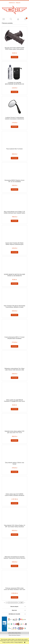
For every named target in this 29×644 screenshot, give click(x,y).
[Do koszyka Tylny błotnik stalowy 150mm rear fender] (14, 472)
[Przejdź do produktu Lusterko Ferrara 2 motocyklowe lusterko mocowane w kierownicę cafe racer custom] (14, 107)
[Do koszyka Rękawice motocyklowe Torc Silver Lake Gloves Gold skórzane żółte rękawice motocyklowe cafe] (14, 378)
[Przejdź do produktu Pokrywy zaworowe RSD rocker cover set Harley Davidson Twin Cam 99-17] (14, 579)
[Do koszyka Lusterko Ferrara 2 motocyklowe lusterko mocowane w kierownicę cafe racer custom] (14, 127)
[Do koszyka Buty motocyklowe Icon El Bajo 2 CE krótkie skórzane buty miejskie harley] (14, 221)
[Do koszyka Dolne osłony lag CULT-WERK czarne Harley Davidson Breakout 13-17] (14, 503)
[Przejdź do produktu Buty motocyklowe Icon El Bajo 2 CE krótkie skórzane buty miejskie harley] (14, 203)
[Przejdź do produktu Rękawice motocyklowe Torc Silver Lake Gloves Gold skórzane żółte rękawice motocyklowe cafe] (14, 360)
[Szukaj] (11, 19)
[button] (4, 19)
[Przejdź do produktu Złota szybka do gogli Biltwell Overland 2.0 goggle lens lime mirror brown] (14, 391)
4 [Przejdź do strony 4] (14, 603)
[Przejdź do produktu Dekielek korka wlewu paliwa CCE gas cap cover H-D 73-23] (14, 422)
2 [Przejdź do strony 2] (9, 603)
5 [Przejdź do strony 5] (16, 603)
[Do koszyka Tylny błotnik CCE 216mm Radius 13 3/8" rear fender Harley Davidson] (14, 535)
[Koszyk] (25, 19)
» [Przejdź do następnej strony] (25, 603)
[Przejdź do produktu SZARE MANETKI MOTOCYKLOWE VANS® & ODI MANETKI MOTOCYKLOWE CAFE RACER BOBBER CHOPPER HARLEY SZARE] (14, 266)
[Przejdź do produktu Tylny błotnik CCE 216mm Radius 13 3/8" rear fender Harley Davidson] (14, 517)
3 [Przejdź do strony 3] (11, 603)
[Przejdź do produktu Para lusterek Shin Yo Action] (14, 140)
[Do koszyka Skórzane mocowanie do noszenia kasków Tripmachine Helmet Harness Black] (14, 566)
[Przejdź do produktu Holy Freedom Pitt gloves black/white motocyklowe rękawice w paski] (14, 297)
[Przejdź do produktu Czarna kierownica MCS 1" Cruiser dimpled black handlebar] (14, 328)
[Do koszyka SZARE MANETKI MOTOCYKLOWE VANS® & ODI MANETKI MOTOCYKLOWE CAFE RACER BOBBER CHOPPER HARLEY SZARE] (14, 284)
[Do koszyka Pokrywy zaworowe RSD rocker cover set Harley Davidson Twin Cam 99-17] (14, 597)
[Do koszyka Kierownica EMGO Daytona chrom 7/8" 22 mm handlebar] (14, 189)
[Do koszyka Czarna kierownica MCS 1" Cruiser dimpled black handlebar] (14, 346)
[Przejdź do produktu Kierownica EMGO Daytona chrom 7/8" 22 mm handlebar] (14, 171)
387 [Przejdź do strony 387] (22, 603)
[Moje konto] (18, 19)
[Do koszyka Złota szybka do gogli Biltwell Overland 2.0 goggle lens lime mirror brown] (14, 409)
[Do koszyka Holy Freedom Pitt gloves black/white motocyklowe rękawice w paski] (14, 315)
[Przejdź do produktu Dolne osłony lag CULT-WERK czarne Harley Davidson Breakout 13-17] (14, 485)
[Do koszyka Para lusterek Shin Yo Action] (14, 158)
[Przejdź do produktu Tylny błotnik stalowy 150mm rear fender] (14, 454)
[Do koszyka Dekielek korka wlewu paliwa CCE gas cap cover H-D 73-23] (14, 440)
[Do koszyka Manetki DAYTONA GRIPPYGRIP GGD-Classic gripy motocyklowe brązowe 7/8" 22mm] (14, 57)
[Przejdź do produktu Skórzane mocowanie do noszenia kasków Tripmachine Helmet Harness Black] (14, 548)
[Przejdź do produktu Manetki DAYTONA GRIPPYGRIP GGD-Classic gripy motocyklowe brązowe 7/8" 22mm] (14, 37)
